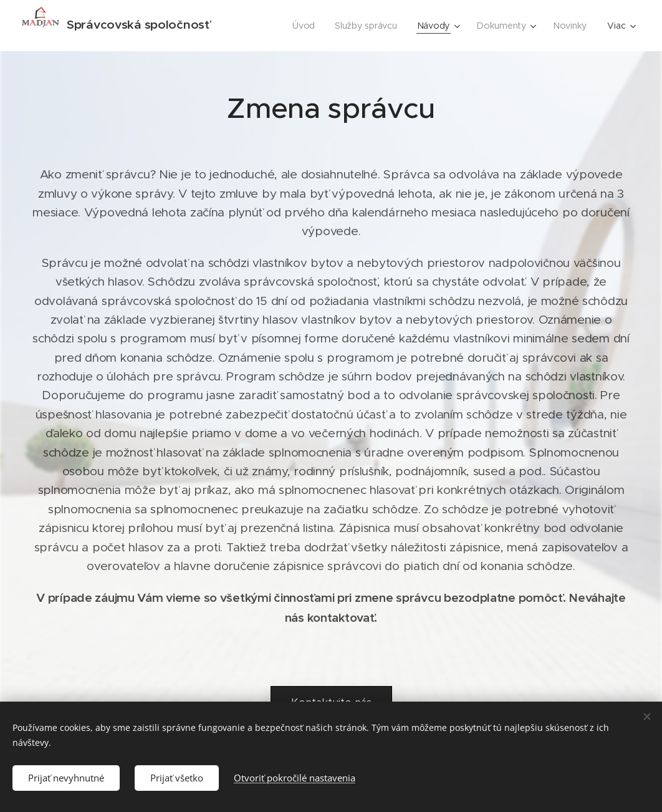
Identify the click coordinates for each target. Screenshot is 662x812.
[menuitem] (309, 26)
